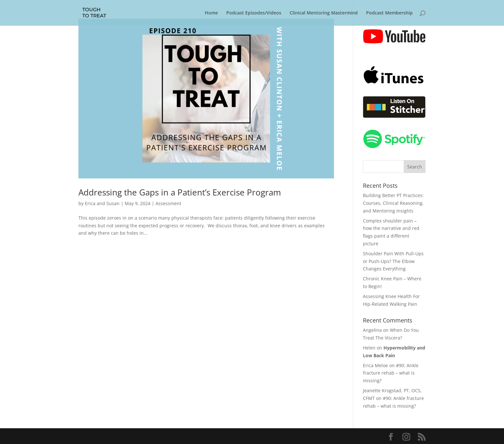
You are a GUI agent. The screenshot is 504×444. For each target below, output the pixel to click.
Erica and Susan (102, 203)
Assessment (168, 203)
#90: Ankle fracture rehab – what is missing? (391, 373)
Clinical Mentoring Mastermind (324, 13)
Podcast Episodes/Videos (254, 13)
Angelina (372, 330)
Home (211, 13)
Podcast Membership (389, 13)
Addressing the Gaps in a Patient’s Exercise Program (180, 192)
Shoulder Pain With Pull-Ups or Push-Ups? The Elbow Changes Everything (393, 261)
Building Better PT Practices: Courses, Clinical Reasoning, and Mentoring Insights (393, 203)
